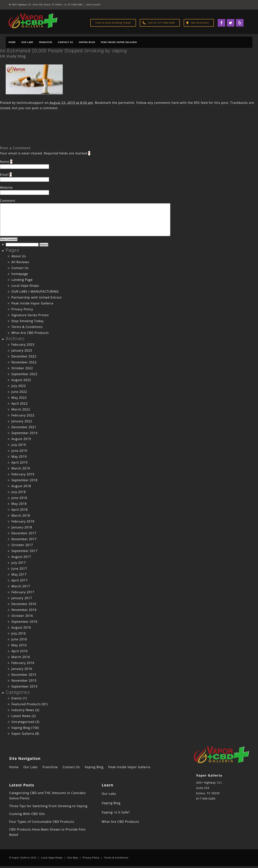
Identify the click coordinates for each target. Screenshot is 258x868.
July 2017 (19, 563)
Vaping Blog (87, 42)
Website (6, 187)
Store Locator (94, 5)
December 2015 (24, 675)
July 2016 (19, 633)
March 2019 (21, 468)
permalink (126, 103)
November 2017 (24, 539)
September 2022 (24, 374)
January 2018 (22, 527)
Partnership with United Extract (37, 297)
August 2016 (21, 627)
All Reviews (20, 262)
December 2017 (24, 533)
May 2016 (19, 645)
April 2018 (19, 510)
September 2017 (24, 551)
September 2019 (24, 433)
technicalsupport (30, 103)
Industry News (23, 710)
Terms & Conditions (27, 327)
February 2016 (23, 663)
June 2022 (19, 392)
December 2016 (24, 604)
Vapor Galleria (23, 734)
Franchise (46, 42)
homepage (20, 274)
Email (4, 175)
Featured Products (26, 704)
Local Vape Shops (25, 286)
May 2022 (19, 398)
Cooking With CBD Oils (27, 814)
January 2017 (22, 598)
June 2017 (19, 569)
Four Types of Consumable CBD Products (42, 822)
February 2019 (23, 474)
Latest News (21, 716)
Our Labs (27, 42)
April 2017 (19, 580)
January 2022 (22, 421)
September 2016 (24, 622)
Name (5, 162)
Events (17, 698)
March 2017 (21, 586)
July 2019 (19, 445)
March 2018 (21, 515)
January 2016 (22, 669)
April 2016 (19, 651)
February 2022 (23, 415)
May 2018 (19, 504)
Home (12, 42)
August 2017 (21, 557)
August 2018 (21, 486)
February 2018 (23, 521)
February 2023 (23, 345)
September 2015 (24, 686)
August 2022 (21, 380)
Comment (8, 201)
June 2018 (19, 498)
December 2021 (24, 427)
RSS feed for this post (211, 103)
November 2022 (24, 362)
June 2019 (19, 451)
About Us (19, 256)
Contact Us (65, 42)
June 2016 (19, 639)
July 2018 (19, 492)
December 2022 (24, 356)
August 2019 (21, 439)
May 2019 (19, 457)
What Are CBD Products (30, 333)
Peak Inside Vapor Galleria (119, 42)
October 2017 (22, 545)
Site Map (73, 858)
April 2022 (19, 403)
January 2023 (22, 350)
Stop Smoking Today (28, 321)
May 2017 (19, 574)
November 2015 (24, 681)
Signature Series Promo (30, 315)
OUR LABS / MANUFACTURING (35, 291)
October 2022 (22, 368)
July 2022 (19, 386)
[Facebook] (221, 23)
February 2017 (23, 592)
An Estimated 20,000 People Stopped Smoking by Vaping (63, 51)
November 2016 (24, 610)
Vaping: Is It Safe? (116, 812)
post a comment (45, 108)
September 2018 (24, 480)
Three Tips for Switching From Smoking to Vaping (48, 806)
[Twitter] (231, 23)
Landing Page (22, 280)
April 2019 (19, 462)
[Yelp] (240, 23)
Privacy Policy (22, 309)
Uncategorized (23, 722)
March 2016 (21, 657)
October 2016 (22, 616)
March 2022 (21, 409)
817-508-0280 (74, 5)
